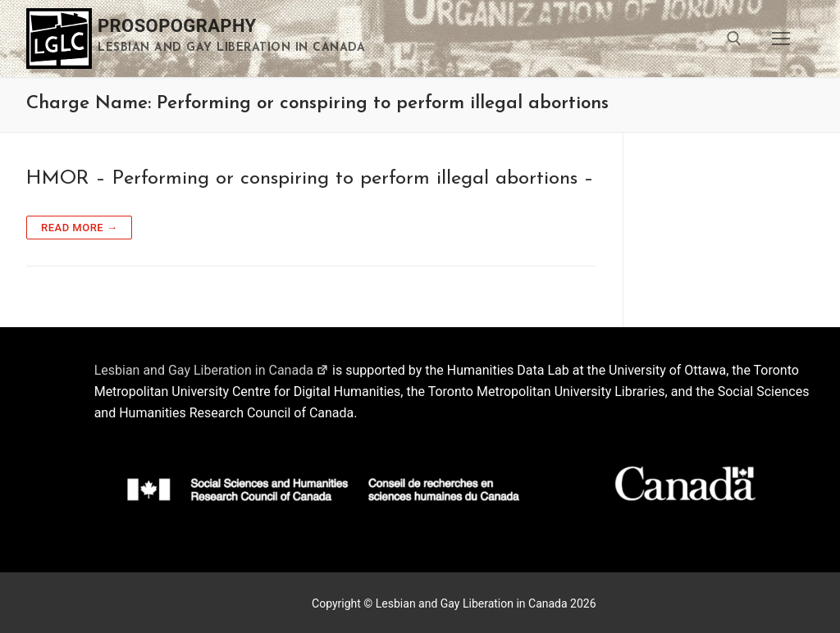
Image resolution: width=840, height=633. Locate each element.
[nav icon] (781, 39)
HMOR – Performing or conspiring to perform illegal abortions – (310, 179)
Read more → (79, 228)
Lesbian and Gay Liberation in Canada (212, 370)
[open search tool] (734, 39)
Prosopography (177, 26)
